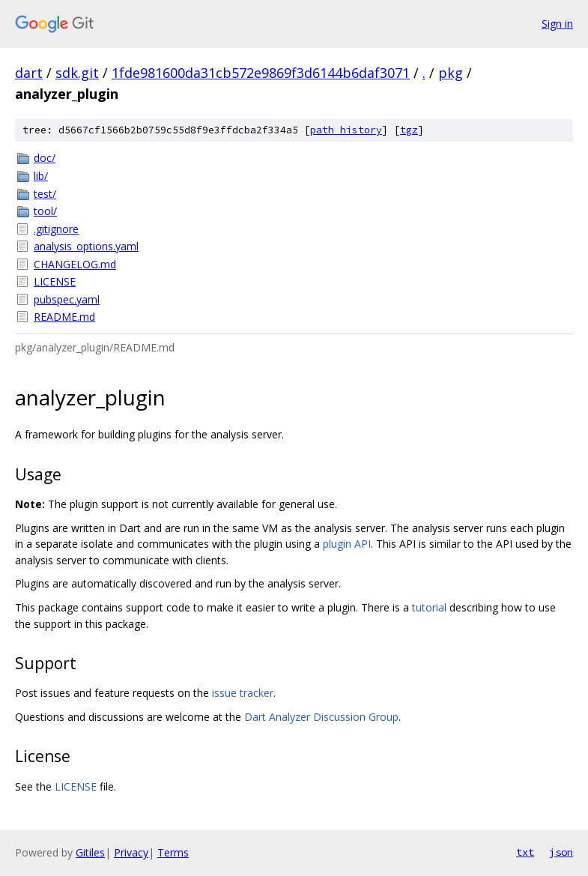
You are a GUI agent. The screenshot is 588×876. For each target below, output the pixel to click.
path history (346, 130)
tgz (409, 130)
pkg (451, 73)
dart (29, 73)
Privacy (131, 852)
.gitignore (56, 229)
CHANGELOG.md (75, 264)
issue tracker (243, 693)
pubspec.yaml (67, 299)
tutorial (429, 607)
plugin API (347, 544)
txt (525, 852)
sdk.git (77, 73)
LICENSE (55, 281)
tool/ (45, 211)
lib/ (41, 176)
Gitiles (90, 852)
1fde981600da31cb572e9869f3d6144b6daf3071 (261, 73)
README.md (64, 317)
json (561, 852)
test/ (45, 194)
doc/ (45, 158)
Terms (173, 852)
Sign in (557, 24)
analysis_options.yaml (86, 246)
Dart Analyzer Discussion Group (321, 717)
